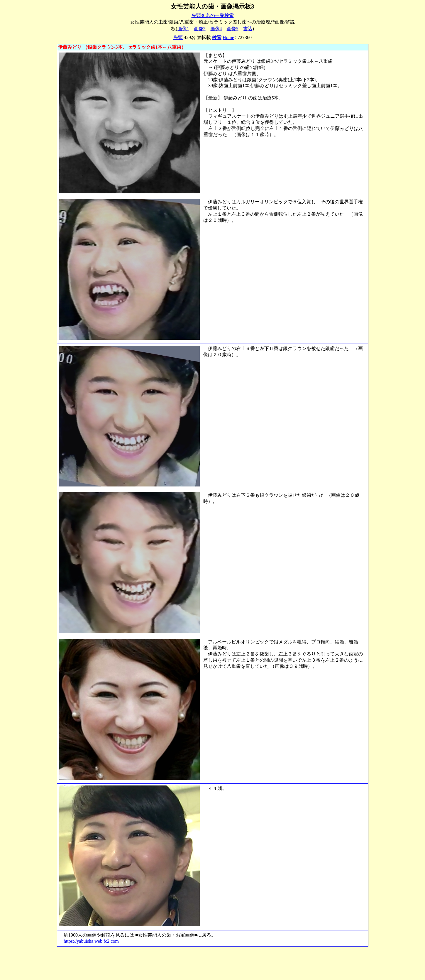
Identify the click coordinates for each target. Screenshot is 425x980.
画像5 (233, 29)
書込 (248, 29)
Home (228, 37)
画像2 (200, 29)
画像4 (216, 29)
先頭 (178, 37)
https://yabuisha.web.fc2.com (91, 941)
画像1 (183, 29)
